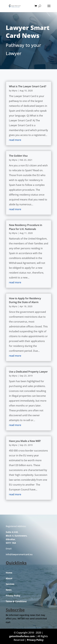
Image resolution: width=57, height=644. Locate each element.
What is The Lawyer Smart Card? (28, 86)
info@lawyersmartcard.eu (19, 554)
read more (15, 140)
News (9, 590)
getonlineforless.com (22, 636)
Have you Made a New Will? (25, 441)
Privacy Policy (13, 596)
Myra (15, 91)
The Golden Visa (18, 156)
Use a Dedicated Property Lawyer (28, 372)
